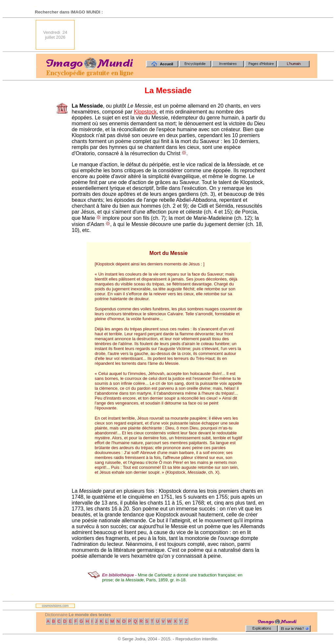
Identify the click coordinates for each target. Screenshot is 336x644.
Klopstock (145, 112)
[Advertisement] (198, 35)
